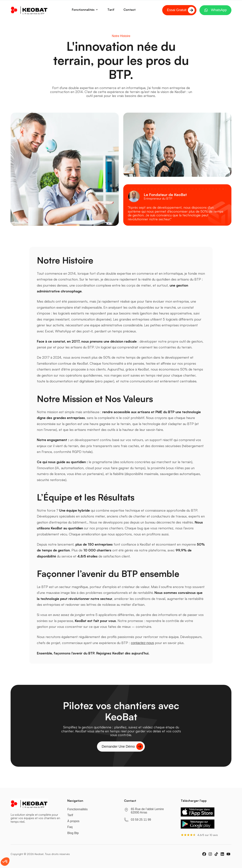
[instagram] (210, 856)
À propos (73, 823)
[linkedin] (222, 856)
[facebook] (204, 856)
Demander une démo (122, 749)
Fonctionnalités (85, 10)
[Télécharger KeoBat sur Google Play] (198, 826)
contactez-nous (142, 643)
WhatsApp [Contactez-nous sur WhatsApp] (215, 10)
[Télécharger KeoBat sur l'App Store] (198, 814)
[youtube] (228, 856)
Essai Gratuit (181, 10)
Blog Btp (73, 835)
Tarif (70, 817)
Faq (70, 829)
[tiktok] (216, 856)
